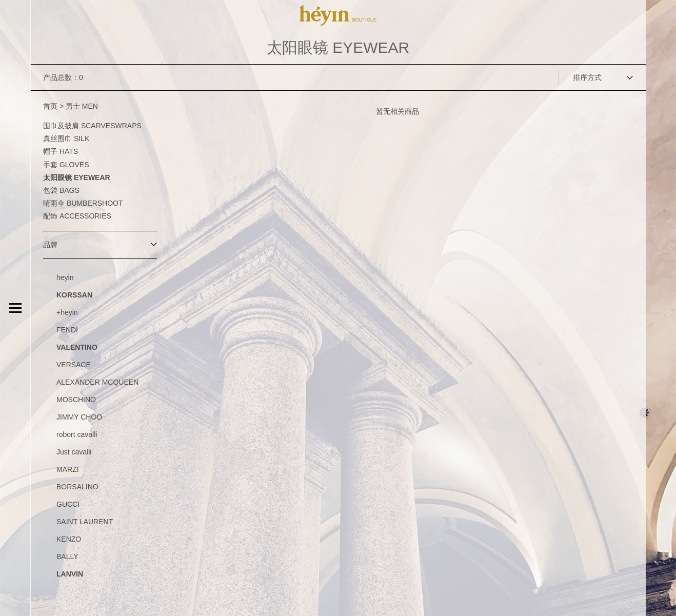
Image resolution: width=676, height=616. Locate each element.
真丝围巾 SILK (66, 138)
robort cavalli (77, 434)
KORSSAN (74, 295)
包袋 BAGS (61, 190)
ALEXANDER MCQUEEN (97, 382)
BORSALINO (77, 487)
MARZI (68, 469)
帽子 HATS (61, 151)
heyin (65, 277)
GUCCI (68, 504)
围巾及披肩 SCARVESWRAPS (92, 126)
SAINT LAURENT (85, 522)
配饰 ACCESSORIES (77, 216)
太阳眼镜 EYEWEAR (77, 177)
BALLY (67, 557)
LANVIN (70, 574)
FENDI (67, 330)
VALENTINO (77, 347)
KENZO (69, 539)
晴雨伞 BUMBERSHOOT (83, 203)
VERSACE (74, 365)
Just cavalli (74, 452)
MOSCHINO (76, 400)
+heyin (67, 312)
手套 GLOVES (66, 165)
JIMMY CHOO (79, 417)
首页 (50, 106)
